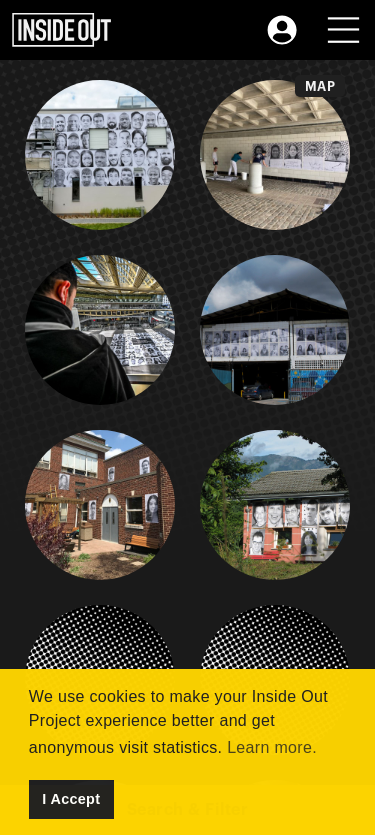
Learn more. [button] (272, 747)
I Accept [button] (71, 799)
